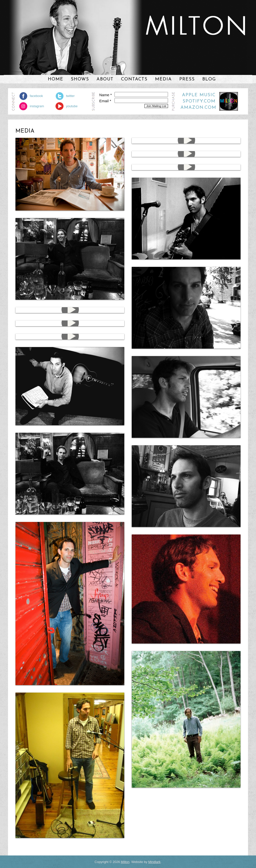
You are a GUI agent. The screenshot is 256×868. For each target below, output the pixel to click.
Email (105, 101)
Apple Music (199, 95)
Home (55, 79)
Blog (209, 79)
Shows (80, 79)
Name (105, 95)
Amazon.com (198, 108)
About (105, 79)
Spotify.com (199, 101)
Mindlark (154, 862)
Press (187, 79)
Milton (125, 862)
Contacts (134, 79)
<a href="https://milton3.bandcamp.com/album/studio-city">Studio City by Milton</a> (196, 54)
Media (163, 79)
